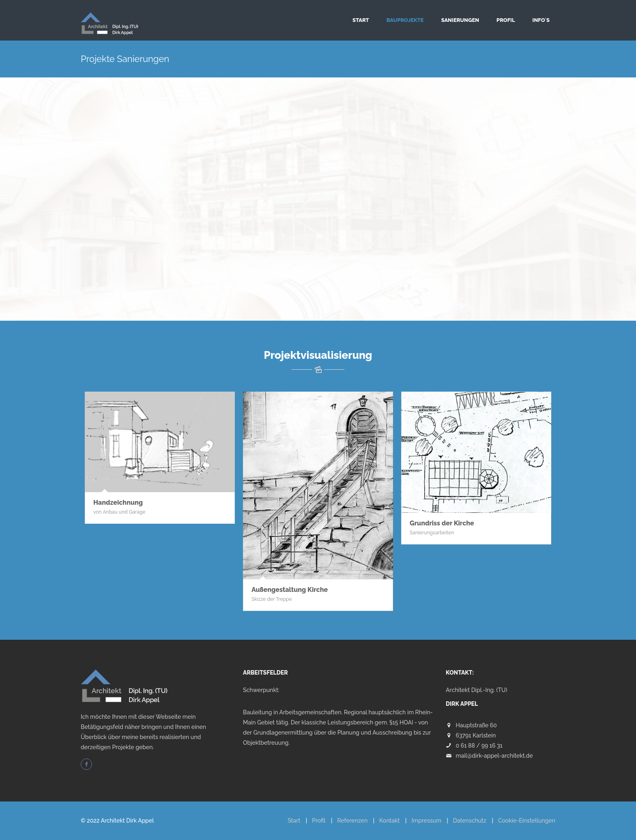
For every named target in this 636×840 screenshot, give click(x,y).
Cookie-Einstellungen (527, 821)
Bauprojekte (405, 20)
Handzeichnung (118, 502)
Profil (506, 20)
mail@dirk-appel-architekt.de (494, 756)
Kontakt (389, 821)
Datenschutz (470, 821)
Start (361, 20)
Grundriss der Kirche (442, 523)
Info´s (541, 20)
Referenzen (352, 821)
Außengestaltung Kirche (290, 590)
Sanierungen (460, 20)
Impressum (426, 821)
